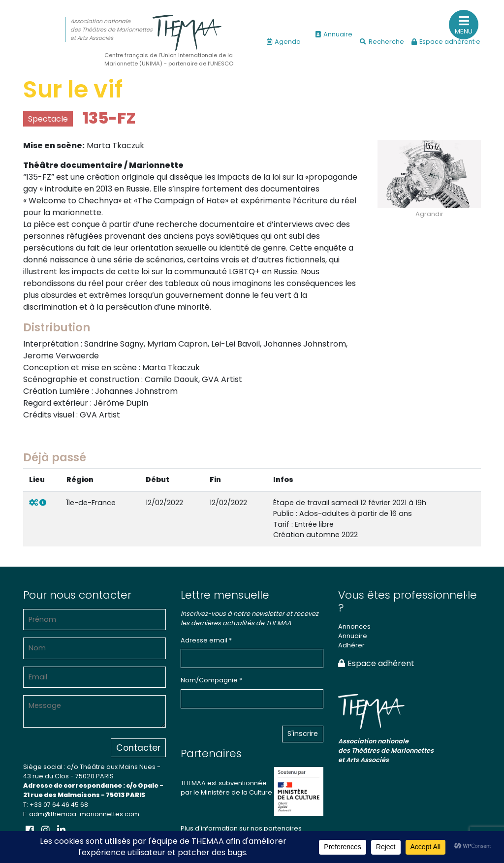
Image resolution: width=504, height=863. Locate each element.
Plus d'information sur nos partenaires (241, 828)
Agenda (284, 42)
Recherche (382, 42)
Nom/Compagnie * (211, 680)
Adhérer (351, 645)
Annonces (354, 626)
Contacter (138, 748)
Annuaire (334, 34)
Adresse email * (206, 640)
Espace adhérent (376, 663)
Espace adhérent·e (446, 42)
